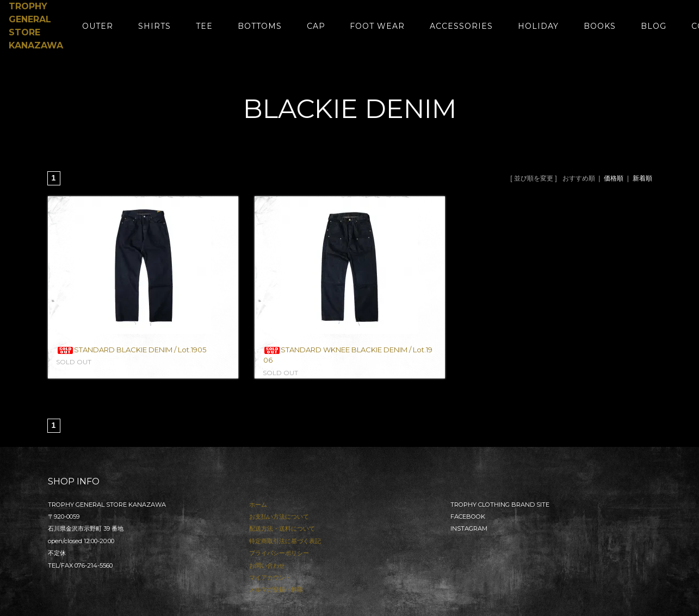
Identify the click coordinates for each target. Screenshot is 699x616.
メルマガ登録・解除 (276, 589)
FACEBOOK (468, 517)
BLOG (654, 26)
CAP (316, 26)
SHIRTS (154, 26)
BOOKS (600, 26)
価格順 (614, 178)
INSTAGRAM (469, 528)
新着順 (642, 178)
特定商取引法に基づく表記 (285, 541)
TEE (204, 26)
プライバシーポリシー (279, 553)
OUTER (98, 26)
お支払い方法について (279, 517)
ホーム (258, 505)
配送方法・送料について (282, 528)
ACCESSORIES (461, 26)
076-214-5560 (94, 565)
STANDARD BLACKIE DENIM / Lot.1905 (131, 350)
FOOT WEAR (377, 26)
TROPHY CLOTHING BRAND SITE (500, 505)
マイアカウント (270, 577)
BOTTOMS (260, 26)
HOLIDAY (538, 26)
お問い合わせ (267, 565)
